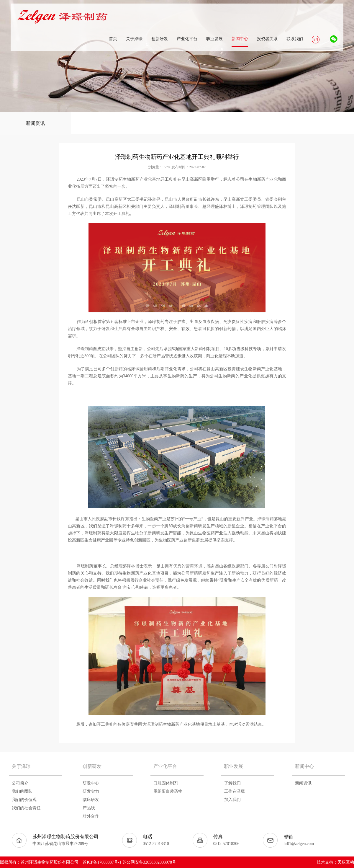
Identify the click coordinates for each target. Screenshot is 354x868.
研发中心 (91, 783)
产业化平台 (165, 766)
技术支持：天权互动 (335, 862)
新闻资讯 (35, 123)
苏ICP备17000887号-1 (102, 862)
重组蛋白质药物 (168, 791)
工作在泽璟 (235, 791)
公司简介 (20, 783)
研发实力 (91, 791)
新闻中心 (304, 766)
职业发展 (234, 766)
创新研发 (92, 766)
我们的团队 (22, 791)
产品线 (89, 808)
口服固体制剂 (166, 783)
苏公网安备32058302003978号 (149, 862)
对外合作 (91, 816)
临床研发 (91, 800)
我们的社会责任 (26, 808)
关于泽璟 (21, 766)
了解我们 (232, 783)
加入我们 (232, 800)
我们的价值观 (24, 800)
